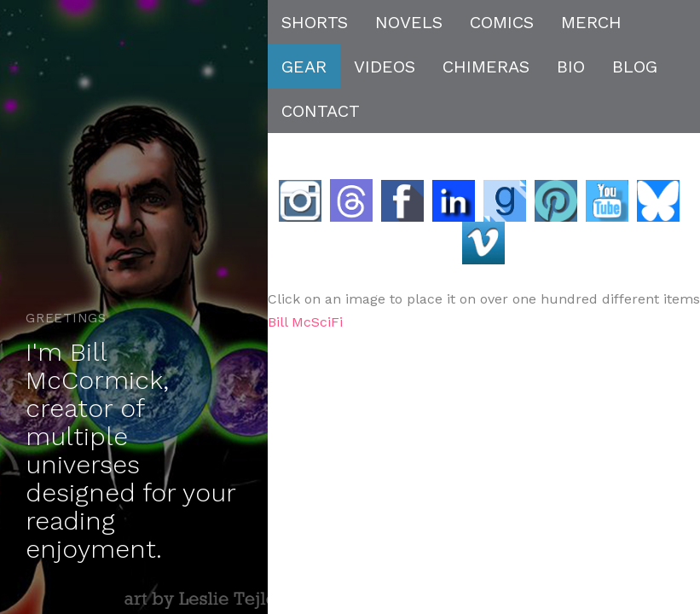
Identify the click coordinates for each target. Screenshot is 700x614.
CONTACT (321, 111)
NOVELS (409, 22)
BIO (571, 67)
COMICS (502, 22)
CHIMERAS (486, 67)
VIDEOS (385, 67)
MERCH (591, 22)
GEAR (304, 67)
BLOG (635, 67)
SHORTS (315, 22)
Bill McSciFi (305, 322)
